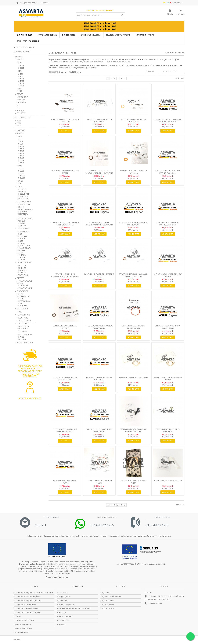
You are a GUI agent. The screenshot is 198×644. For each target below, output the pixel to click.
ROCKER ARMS (24, 246)
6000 (19, 123)
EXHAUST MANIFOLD (23, 269)
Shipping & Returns (67, 604)
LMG (20, 166)
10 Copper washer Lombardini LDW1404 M (133, 172)
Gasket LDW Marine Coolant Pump (133, 482)
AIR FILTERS (23, 196)
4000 (19, 121)
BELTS (21, 294)
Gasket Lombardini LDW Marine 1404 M (168, 379)
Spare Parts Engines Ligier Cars (28, 600)
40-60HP (22, 99)
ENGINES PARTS (23, 229)
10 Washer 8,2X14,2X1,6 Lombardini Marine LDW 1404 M (99, 224)
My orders (106, 592)
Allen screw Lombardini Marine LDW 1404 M (65, 120)
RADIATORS (23, 318)
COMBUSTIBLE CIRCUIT (26, 323)
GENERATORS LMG (23, 118)
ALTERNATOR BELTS (24, 298)
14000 (22, 176)
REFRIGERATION (23, 315)
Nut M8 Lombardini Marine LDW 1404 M (168, 275)
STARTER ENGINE (25, 288)
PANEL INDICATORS (23, 285)
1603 (22, 83)
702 (21, 76)
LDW (20, 71)
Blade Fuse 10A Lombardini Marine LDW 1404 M (65, 430)
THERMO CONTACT (22, 222)
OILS (20, 312)
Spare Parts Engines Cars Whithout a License (34, 592)
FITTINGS (22, 339)
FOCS (21, 89)
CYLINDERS (21, 102)
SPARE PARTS (21, 130)
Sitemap (62, 624)
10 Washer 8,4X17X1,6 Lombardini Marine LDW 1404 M (65, 224)
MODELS (20, 60)
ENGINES (19, 57)
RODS (21, 241)
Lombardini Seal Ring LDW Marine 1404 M (133, 327)
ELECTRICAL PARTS (24, 202)
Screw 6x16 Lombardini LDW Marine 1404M (168, 327)
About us (62, 612)
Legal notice (64, 600)
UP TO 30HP (23, 97)
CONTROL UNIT (25, 205)
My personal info (109, 608)
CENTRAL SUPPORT (22, 256)
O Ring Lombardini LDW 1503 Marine (99, 482)
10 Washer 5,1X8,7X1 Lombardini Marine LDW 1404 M (168, 120)
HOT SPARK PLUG (26, 209)
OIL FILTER (22, 192)
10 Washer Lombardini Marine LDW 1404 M (99, 120)
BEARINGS (23, 236)
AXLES (21, 253)
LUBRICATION (22, 309)
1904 (22, 158)
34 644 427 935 (156, 603)
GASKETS (22, 239)
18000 (22, 178)
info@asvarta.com (26, 3)
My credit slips (108, 600)
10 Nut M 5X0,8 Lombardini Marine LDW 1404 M (168, 224)
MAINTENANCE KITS (25, 342)
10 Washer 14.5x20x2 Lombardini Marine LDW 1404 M (133, 275)
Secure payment (66, 616)
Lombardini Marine (23, 624)
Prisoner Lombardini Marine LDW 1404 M (99, 379)
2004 (22, 160)
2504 (22, 68)
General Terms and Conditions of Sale (75, 608)
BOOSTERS (23, 306)
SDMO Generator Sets (25, 620)
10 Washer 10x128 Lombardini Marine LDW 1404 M (168, 172)
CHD (20, 91)
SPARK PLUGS (24, 212)
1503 (22, 153)
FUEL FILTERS (24, 199)
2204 (22, 86)
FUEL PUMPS (24, 326)
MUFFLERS (23, 266)
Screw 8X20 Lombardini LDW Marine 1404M (65, 379)
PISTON (22, 243)
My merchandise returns (112, 596)
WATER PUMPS (25, 320)
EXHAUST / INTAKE (24, 263)
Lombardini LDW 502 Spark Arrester (65, 327)
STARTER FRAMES (26, 219)
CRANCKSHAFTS (25, 248)
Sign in (170, 14)
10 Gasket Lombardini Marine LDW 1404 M (133, 120)
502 (21, 74)
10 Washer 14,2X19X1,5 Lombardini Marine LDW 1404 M (65, 275)
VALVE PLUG (23, 275)
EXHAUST (22, 273)
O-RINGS (23, 332)
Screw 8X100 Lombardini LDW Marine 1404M (99, 430)
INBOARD (21, 111)
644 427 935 (43, 3)
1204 (22, 149)
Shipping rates (65, 596)
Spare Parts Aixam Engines (27, 608)
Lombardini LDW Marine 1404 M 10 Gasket (99, 275)
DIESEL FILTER (24, 194)
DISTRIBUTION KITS (24, 302)
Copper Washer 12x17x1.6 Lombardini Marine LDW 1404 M (99, 172)
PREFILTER (23, 189)
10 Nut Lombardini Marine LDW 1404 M (65, 172)
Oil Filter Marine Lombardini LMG (168, 481)
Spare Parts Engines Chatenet (28, 612)
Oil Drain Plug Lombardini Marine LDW (168, 430)
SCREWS (22, 260)
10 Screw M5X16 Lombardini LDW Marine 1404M (133, 224)
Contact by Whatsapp (107, 517)
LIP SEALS (22, 250)
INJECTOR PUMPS (25, 335)
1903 (22, 66)
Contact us (63, 592)
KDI (20, 63)
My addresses (108, 604)
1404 (22, 81)
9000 (19, 125)
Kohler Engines (22, 632)
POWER (20, 94)
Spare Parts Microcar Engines (28, 596)
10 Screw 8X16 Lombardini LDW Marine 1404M (99, 327)
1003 (22, 79)
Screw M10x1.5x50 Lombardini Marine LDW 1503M (133, 430)
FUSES (21, 207)
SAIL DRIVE (21, 113)
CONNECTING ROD (24, 233)
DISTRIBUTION (23, 291)
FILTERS (20, 186)
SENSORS (22, 226)
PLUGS (21, 337)
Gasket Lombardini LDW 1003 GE (133, 377)
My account (120, 587)
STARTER (21, 278)
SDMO (18, 616)
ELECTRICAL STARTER (23, 215)
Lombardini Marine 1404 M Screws (65, 482)
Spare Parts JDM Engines (26, 604)
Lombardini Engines (24, 628)
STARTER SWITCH (25, 281)
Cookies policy (65, 620)
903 (21, 144)
